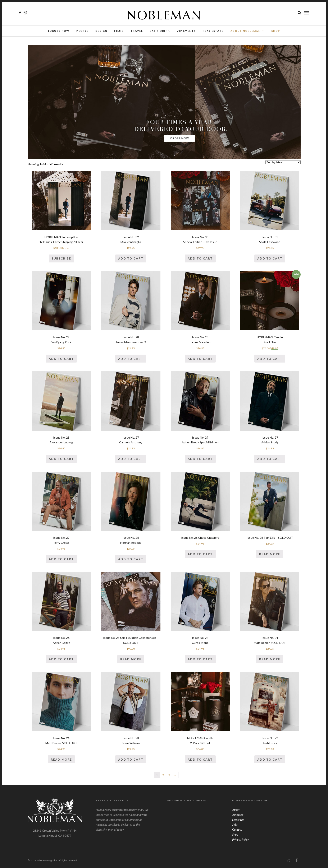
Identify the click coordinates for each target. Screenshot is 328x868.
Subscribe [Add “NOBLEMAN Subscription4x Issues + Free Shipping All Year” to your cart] (61, 260)
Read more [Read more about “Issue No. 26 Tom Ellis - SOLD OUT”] (270, 555)
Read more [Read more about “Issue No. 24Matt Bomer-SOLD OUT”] (270, 660)
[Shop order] (283, 164)
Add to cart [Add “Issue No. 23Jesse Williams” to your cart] (131, 761)
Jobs (235, 826)
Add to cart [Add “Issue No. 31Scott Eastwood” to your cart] (270, 260)
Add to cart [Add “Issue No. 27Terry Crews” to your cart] (61, 560)
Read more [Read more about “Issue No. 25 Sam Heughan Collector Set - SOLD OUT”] (131, 660)
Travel (137, 31)
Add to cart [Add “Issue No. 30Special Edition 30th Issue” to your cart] (200, 260)
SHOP (276, 31)
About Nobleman (246, 31)
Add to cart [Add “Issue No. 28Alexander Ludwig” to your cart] (61, 460)
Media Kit (238, 821)
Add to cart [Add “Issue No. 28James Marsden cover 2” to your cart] (131, 360)
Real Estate (213, 31)
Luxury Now (59, 31)
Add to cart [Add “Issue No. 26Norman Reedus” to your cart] (131, 560)
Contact (237, 831)
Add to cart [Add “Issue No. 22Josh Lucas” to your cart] (270, 761)
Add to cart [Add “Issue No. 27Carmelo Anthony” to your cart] (131, 460)
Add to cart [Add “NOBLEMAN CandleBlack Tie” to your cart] (270, 360)
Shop (235, 836)
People (82, 31)
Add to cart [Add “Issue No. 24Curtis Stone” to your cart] (200, 660)
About (236, 811)
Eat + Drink (160, 31)
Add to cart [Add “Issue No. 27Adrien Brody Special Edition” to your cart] (200, 460)
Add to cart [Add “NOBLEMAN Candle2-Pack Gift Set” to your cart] (200, 761)
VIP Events (186, 31)
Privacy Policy (241, 841)
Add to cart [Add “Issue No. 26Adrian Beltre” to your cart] (61, 660)
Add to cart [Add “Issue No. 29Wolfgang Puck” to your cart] (61, 360)
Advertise (238, 816)
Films (119, 31)
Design (101, 31)
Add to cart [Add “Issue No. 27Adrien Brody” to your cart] (270, 460)
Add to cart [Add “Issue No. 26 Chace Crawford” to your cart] (200, 555)
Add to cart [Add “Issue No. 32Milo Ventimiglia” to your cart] (131, 260)
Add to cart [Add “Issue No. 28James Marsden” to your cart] (200, 360)
